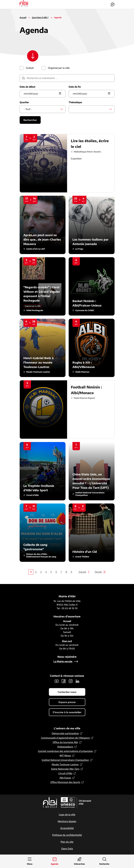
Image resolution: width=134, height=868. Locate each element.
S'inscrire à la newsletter (67, 712)
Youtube (57, 681)
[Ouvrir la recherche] (104, 861)
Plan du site (67, 842)
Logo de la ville (67, 815)
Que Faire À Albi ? (40, 18)
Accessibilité (67, 828)
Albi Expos (65, 778)
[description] (67, 78)
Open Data (67, 849)
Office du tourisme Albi (65, 742)
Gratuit (30, 68)
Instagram (71, 681)
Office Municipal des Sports (65, 782)
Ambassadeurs (65, 747)
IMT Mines (65, 756)
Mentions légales (67, 821)
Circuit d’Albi (65, 773)
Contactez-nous (113, 4)
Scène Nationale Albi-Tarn (65, 769)
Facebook (64, 681)
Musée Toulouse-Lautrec (65, 765)
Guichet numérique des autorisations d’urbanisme (65, 751)
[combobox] (43, 109)
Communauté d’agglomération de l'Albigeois (65, 738)
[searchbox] (73, 109)
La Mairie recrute (63, 662)
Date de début (27, 87)
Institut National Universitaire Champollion (65, 760)
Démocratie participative (65, 734)
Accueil (23, 18)
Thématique (75, 102)
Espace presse (67, 702)
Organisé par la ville (59, 68)
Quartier (24, 102)
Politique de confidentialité (67, 835)
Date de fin (75, 87)
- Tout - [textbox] (28, 109)
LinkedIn (78, 681)
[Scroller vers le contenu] (33, 56)
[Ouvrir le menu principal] (30, 861)
